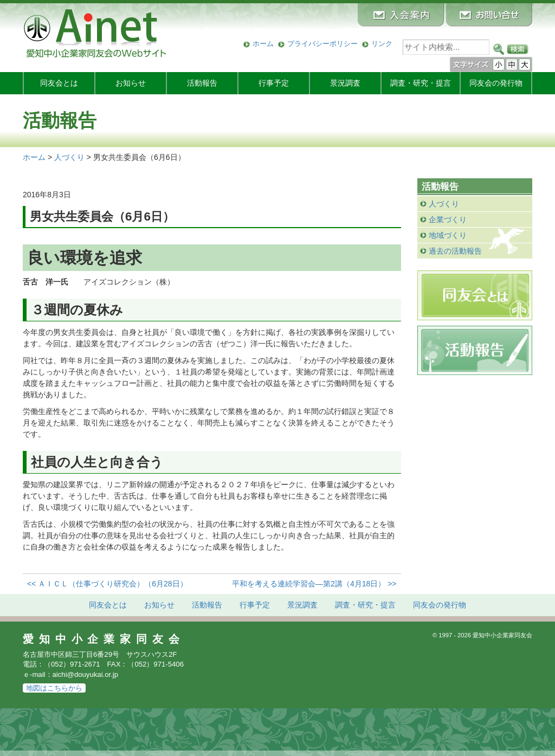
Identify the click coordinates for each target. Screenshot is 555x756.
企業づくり (448, 219)
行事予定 (274, 83)
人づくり (444, 204)
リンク (382, 44)
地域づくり (448, 235)
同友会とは (59, 83)
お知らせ (131, 83)
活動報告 (202, 83)
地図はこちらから (54, 688)
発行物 (496, 83)
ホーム (263, 44)
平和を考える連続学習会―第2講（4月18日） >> (314, 584)
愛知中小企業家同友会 (104, 639)
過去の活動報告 (455, 251)
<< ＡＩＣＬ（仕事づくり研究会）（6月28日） (107, 584)
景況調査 (345, 83)
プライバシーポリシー (322, 44)
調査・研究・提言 (421, 83)
